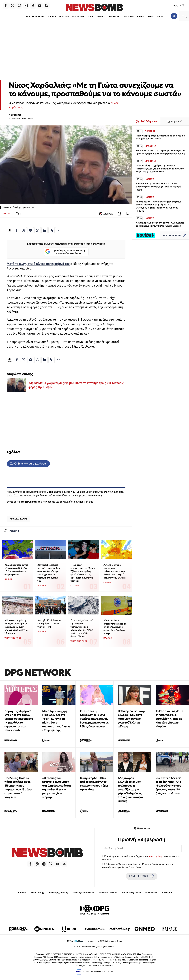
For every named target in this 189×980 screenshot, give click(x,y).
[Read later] (128, 214)
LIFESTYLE (129, 16)
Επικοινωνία (151, 893)
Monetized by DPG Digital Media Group (105, 941)
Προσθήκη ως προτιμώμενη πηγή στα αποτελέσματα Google (65, 252)
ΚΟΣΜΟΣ (101, 16)
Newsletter (31, 502)
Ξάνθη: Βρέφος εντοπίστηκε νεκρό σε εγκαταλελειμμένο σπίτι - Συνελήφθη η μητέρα (115, 627)
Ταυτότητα (21, 893)
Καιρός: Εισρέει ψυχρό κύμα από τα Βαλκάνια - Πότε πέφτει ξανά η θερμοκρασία (16, 570)
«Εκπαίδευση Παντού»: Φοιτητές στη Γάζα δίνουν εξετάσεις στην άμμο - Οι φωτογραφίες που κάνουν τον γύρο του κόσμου (159, 206)
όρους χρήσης (156, 856)
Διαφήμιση (167, 893)
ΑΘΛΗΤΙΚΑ (114, 16)
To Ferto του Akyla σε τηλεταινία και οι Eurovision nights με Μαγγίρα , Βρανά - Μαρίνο (169, 719)
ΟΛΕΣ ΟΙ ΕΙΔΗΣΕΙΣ (34, 16)
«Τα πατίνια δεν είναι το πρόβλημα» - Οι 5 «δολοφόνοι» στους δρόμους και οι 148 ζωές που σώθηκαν (169, 786)
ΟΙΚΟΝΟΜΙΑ (78, 16)
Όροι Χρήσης (37, 893)
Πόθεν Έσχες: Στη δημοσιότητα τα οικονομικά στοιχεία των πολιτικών (160, 137)
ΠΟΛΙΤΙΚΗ (64, 16)
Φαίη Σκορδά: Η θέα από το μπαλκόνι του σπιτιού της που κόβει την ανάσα (94, 784)
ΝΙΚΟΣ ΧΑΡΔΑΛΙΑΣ (19, 519)
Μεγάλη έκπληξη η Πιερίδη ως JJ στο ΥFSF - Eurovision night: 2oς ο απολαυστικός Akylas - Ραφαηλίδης (56, 721)
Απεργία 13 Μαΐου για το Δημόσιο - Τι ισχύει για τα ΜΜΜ (49, 623)
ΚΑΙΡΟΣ (141, 16)
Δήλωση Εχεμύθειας (58, 893)
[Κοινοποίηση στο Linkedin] (45, 230)
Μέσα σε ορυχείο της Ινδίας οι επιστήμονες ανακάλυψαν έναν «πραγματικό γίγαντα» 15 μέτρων (16, 627)
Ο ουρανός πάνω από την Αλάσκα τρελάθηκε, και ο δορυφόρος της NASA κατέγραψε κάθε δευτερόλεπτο (82, 628)
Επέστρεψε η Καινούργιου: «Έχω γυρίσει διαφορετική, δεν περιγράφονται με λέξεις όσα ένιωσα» (94, 719)
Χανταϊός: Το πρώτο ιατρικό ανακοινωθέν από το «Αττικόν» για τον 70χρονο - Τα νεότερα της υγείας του (49, 573)
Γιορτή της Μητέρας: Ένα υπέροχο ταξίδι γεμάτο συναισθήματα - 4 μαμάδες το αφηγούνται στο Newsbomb (19, 721)
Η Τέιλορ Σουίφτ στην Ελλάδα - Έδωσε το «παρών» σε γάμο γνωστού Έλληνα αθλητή (132, 719)
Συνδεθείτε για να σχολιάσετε (28, 464)
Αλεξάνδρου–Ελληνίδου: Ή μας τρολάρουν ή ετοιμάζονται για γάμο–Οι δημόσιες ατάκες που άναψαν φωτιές (131, 789)
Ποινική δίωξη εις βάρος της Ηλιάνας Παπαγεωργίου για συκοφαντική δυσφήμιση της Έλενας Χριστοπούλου (160, 169)
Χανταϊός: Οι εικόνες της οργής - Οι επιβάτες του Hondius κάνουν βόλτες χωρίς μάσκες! (160, 224)
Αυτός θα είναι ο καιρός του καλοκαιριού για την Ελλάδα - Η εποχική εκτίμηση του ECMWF (115, 571)
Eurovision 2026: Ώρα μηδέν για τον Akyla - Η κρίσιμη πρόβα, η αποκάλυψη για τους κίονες (160, 152)
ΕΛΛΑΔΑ (51, 16)
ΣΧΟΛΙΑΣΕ (106, 214)
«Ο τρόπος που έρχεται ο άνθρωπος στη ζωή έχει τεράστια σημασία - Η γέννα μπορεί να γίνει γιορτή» (57, 788)
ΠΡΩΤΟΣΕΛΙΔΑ (156, 16)
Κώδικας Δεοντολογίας (83, 893)
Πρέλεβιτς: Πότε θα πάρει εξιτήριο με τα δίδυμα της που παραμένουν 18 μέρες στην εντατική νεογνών (18, 788)
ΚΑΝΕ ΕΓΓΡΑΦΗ (142, 876)
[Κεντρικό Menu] (184, 16)
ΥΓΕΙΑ (90, 16)
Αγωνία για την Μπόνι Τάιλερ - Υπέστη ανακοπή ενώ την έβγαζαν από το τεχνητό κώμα (158, 187)
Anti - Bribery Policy (131, 893)
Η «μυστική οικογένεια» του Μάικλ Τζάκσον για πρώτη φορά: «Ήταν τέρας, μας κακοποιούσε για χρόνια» (83, 573)
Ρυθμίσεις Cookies (108, 893)
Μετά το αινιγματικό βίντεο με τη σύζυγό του (38, 264)
